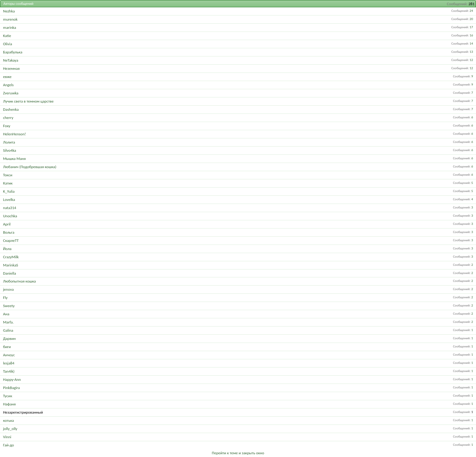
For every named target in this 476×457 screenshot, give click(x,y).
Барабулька (13, 52)
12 (471, 60)
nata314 (10, 208)
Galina (8, 330)
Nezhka (9, 11)
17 (471, 27)
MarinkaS (11, 265)
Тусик (8, 396)
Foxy (7, 126)
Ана (6, 314)
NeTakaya (11, 60)
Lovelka (9, 200)
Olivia (8, 44)
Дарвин (9, 339)
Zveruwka (11, 93)
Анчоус (9, 355)
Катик (8, 183)
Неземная (11, 68)
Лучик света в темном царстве (28, 101)
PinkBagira (11, 388)
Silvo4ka (10, 150)
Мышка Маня (14, 159)
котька (9, 420)
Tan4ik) (9, 371)
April (7, 224)
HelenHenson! (14, 134)
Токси (8, 175)
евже (7, 77)
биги (7, 347)
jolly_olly (10, 429)
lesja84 (9, 363)
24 (471, 11)
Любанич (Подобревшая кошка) (30, 167)
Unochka (10, 216)
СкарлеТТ (11, 240)
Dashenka (11, 109)
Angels (8, 85)
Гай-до (9, 445)
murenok (10, 19)
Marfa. (8, 322)
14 (471, 44)
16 (471, 35)
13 (471, 52)
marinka (10, 27)
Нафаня (9, 404)
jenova (8, 289)
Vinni (7, 437)
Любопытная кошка (19, 281)
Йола (7, 249)
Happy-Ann (12, 379)
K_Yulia (9, 191)
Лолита (9, 142)
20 (471, 19)
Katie (7, 36)
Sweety (9, 306)
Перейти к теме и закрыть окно (238, 453)
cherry (8, 118)
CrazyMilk (11, 257)
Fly (5, 298)
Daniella (10, 273)
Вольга (9, 232)
